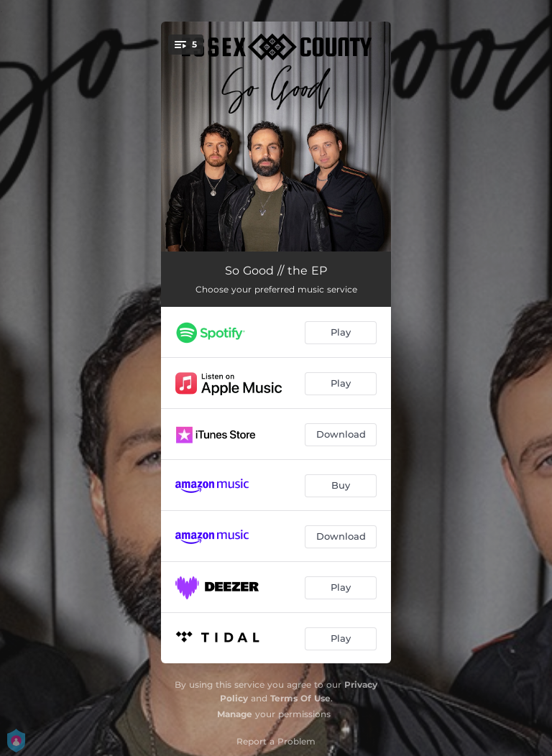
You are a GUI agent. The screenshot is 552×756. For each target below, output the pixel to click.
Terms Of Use (300, 698)
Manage (235, 714)
